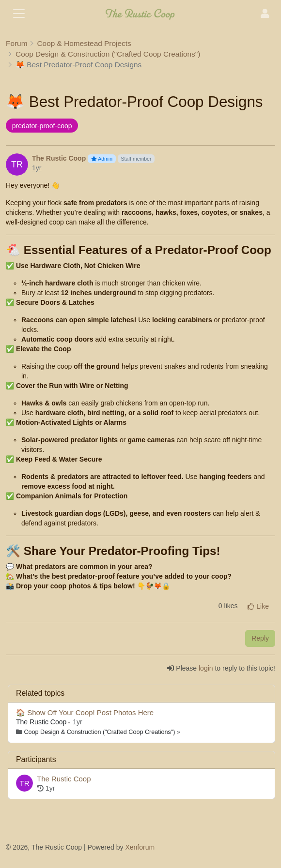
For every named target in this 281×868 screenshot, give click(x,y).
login (206, 668)
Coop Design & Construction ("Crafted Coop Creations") (100, 732)
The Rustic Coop (42, 722)
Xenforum (140, 847)
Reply (260, 638)
